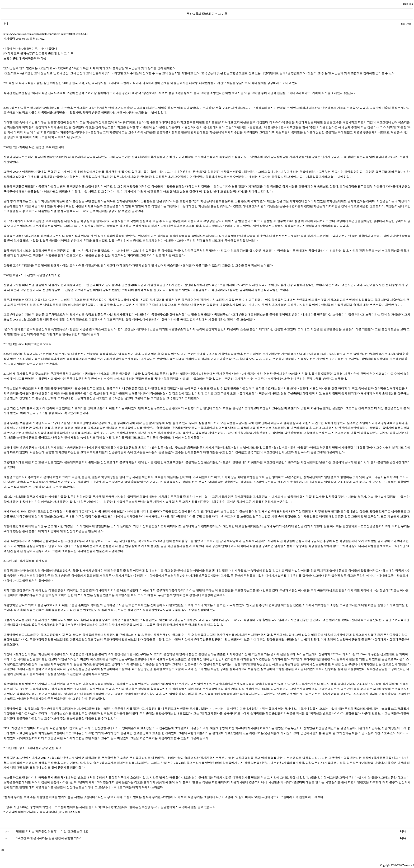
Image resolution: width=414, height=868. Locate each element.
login (406, 4)
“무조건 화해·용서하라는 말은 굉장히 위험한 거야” (48, 838)
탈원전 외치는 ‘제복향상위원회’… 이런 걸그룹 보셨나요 (52, 831)
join (411, 4)
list (2, 850)
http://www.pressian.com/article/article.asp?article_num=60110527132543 (45, 34)
